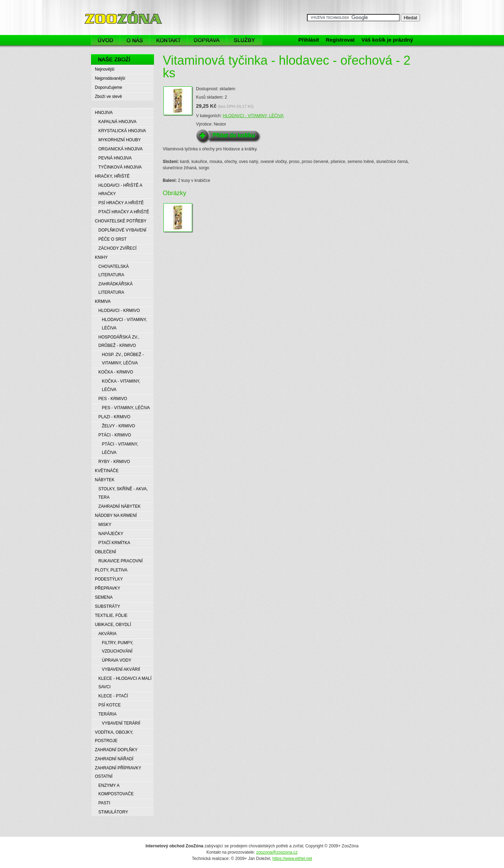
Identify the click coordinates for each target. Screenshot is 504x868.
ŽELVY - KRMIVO (118, 426)
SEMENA (104, 597)
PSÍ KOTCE (110, 705)
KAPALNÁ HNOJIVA (117, 122)
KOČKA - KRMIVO (116, 372)
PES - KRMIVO (113, 399)
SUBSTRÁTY (107, 606)
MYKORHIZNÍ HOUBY (120, 140)
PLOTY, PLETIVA (111, 570)
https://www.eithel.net (292, 859)
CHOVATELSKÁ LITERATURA (114, 271)
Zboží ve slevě (108, 97)
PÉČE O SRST (113, 239)
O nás (135, 40)
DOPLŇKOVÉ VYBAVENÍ (122, 230)
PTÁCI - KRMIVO (115, 435)
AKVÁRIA (107, 634)
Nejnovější (105, 69)
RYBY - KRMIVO (114, 462)
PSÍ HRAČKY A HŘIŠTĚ (121, 203)
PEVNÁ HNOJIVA (115, 158)
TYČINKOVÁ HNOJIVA (120, 167)
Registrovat (340, 40)
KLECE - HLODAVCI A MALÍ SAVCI (125, 683)
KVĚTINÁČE (107, 471)
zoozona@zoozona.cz (277, 852)
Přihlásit (309, 40)
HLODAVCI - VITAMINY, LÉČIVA (253, 116)
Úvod (105, 40)
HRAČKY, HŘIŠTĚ (112, 176)
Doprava (207, 40)
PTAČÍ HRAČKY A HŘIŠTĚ (124, 212)
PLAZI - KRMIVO (114, 417)
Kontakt (169, 40)
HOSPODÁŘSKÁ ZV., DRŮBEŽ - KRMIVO (119, 341)
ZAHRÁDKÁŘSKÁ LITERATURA (115, 288)
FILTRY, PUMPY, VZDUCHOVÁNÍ (118, 647)
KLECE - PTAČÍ (113, 696)
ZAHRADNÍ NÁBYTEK (120, 506)
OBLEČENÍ (106, 552)
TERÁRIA (107, 714)
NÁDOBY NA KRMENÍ (116, 515)
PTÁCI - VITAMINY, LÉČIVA (120, 448)
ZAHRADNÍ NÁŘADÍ (114, 759)
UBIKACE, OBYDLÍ (113, 625)
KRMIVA (103, 301)
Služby (246, 40)
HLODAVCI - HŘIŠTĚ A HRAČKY (120, 190)
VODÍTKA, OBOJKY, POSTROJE (114, 737)
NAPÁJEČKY (111, 534)
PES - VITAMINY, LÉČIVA (126, 408)
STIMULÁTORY (113, 812)
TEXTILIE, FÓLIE (111, 616)
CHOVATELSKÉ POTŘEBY (121, 221)
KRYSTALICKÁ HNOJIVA (122, 131)
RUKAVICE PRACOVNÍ (120, 561)
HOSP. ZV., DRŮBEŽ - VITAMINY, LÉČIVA (123, 359)
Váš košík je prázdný (387, 40)
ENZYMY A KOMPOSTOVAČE (116, 790)
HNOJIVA (104, 113)
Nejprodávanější (110, 78)
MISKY (105, 525)
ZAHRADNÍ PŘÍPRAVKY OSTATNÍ (118, 772)
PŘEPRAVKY (107, 588)
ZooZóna (101, 10)
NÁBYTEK (105, 480)
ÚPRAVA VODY (117, 660)
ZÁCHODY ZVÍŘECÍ (117, 248)
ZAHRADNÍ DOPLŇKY (116, 750)
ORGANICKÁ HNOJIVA (120, 149)
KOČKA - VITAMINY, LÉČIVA (121, 385)
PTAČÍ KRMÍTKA (114, 543)
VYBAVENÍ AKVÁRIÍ (121, 669)
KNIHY (101, 257)
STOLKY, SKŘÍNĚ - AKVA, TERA (123, 493)
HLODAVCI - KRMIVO (119, 311)
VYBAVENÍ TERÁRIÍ (121, 723)
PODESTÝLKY (109, 579)
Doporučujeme (108, 87)
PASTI (104, 803)
